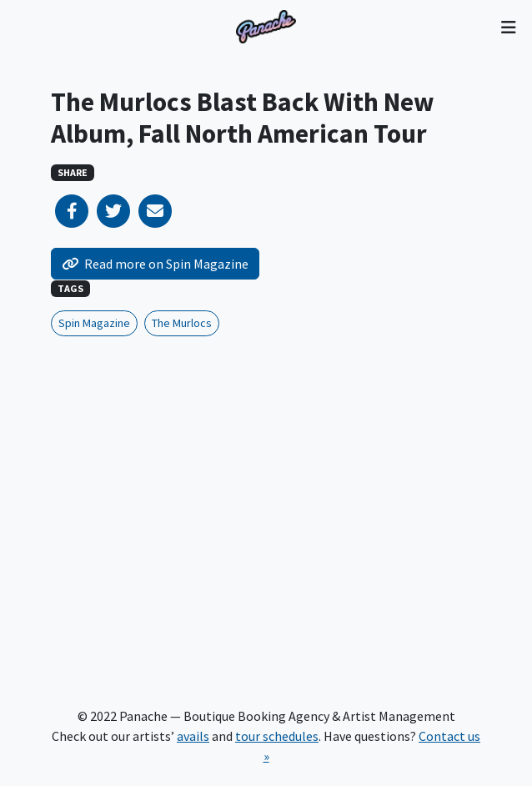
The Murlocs (182, 323)
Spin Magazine (94, 323)
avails (193, 736)
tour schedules (277, 736)
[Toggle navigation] (508, 27)
